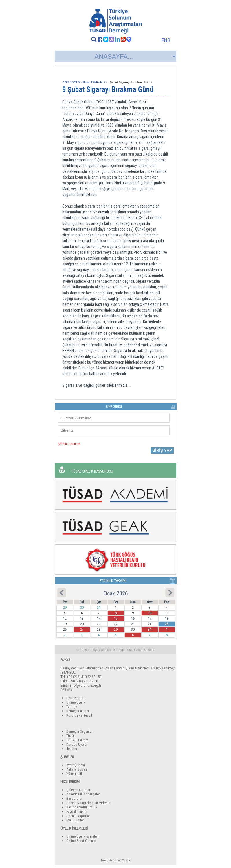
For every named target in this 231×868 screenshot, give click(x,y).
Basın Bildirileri (94, 82)
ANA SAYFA (71, 82)
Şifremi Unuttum (69, 444)
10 (150, 613)
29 (116, 630)
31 (150, 630)
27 (82, 630)
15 (116, 619)
